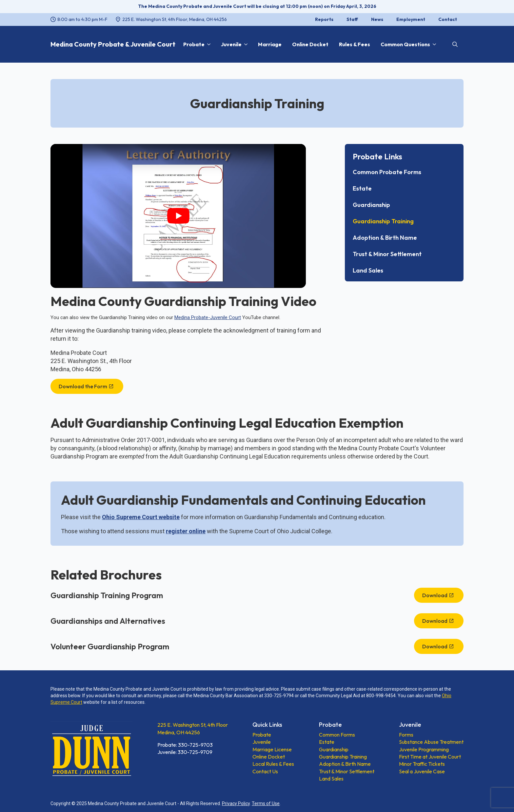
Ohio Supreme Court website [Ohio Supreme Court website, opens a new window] (141, 517)
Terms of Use (266, 803)
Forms (406, 735)
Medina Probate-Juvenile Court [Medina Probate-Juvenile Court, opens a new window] (208, 317)
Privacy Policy (236, 803)
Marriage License (272, 749)
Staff (352, 19)
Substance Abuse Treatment (431, 742)
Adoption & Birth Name (385, 238)
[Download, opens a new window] (439, 595)
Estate (362, 189)
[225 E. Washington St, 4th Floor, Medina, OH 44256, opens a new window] (171, 20)
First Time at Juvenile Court (430, 757)
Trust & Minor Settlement (387, 254)
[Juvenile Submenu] (245, 44)
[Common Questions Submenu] (433, 44)
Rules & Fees (355, 44)
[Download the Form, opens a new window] (87, 386)
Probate (194, 44)
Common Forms (337, 735)
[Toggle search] (455, 44)
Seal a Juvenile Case (422, 771)
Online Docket (310, 44)
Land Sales (368, 271)
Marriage (270, 44)
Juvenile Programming (424, 749)
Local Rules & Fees (273, 764)
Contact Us (265, 771)
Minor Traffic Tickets (422, 764)
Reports (324, 19)
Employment (411, 19)
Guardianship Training (383, 221)
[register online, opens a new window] (186, 531)
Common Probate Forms (387, 172)
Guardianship (371, 205)
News (377, 19)
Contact (448, 19)
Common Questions (405, 44)
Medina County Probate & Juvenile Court (113, 44)
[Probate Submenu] (208, 44)
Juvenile (231, 44)
